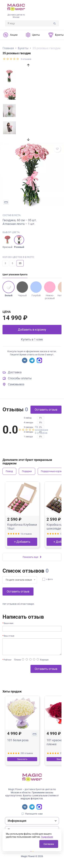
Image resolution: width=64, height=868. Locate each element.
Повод (9, 471)
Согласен (49, 844)
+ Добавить (22, 542)
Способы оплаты (20, 378)
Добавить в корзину (32, 329)
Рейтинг (8, 660)
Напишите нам (34, 814)
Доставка (15, 372)
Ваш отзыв (9, 636)
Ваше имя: (9, 623)
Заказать (22, 759)
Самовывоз (16, 384)
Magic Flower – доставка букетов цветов (30, 789)
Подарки (27, 471)
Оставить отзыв (46, 410)
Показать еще (32, 557)
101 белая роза (18, 740)
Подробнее (47, 837)
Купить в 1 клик (32, 339)
